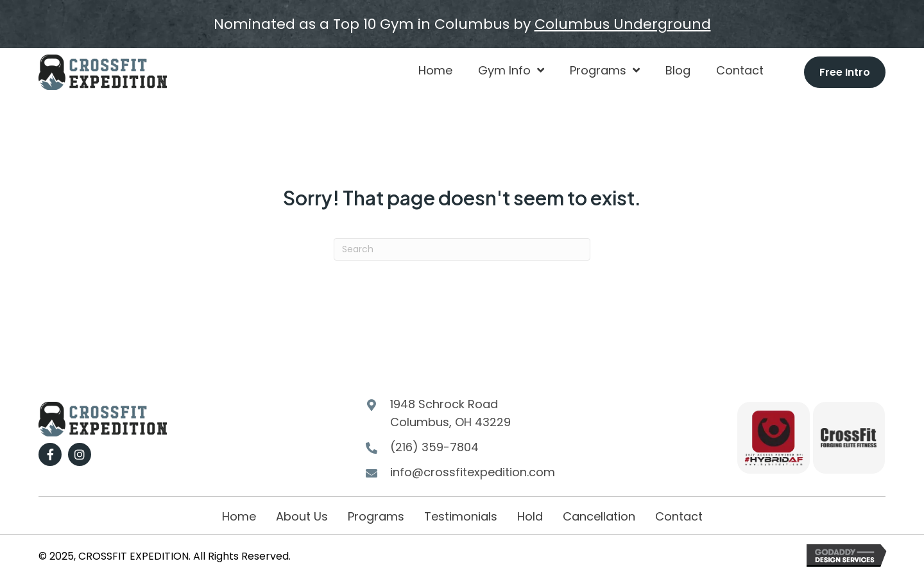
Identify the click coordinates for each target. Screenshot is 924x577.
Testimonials (461, 516)
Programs (376, 516)
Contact (679, 516)
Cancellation (599, 516)
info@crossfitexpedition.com (473, 472)
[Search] (462, 249)
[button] (50, 454)
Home (239, 516)
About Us (302, 516)
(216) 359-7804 (434, 447)
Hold (530, 516)
